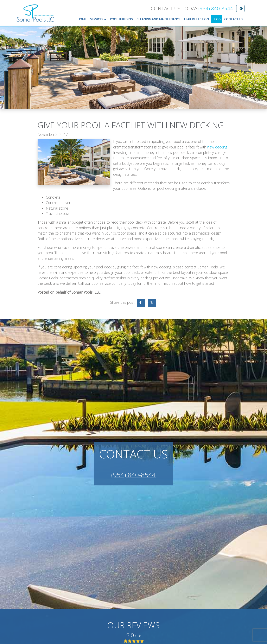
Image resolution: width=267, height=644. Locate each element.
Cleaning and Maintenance (158, 19)
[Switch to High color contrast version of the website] (240, 8)
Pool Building (121, 19)
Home (82, 19)
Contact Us (234, 19)
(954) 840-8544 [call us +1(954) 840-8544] (216, 9)
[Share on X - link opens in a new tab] (152, 303)
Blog (217, 19)
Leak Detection (196, 19)
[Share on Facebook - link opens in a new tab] (141, 303)
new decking (217, 147)
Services (99, 19)
